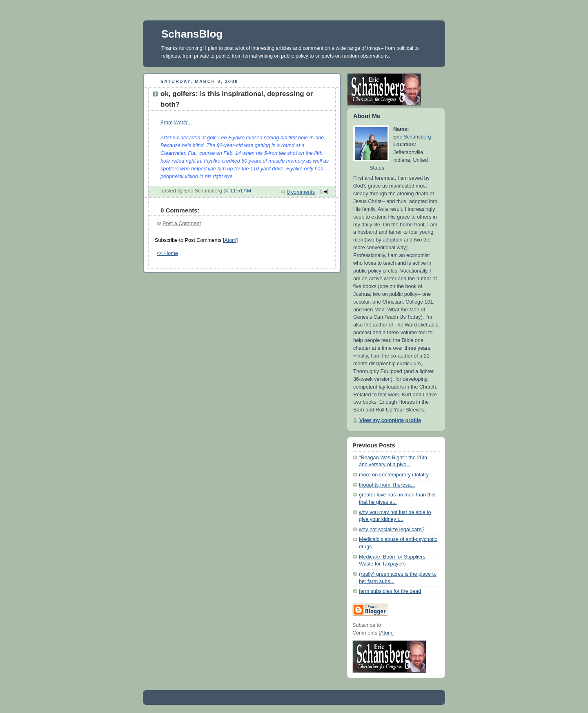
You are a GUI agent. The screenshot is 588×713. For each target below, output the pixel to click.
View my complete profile (390, 420)
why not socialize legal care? (392, 530)
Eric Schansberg (412, 137)
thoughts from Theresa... (387, 485)
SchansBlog (192, 34)
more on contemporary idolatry (394, 475)
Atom (230, 240)
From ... (176, 123)
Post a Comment (182, 224)
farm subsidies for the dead (390, 591)
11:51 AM (241, 191)
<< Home (167, 253)
